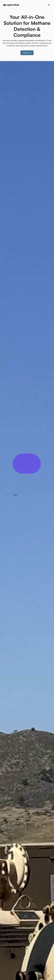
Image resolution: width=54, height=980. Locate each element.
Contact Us (27, 53)
